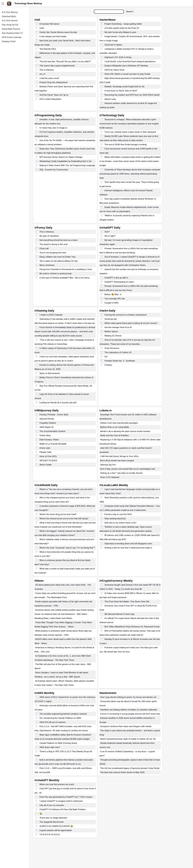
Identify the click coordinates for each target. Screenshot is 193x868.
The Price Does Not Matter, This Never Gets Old (127, 602)
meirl (42, 28)
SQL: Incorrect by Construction (54, 170)
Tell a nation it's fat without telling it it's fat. (59, 261)
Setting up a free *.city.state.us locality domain (121, 473)
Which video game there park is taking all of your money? (131, 323)
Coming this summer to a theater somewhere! (126, 315)
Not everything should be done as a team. (59, 240)
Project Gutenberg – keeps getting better (123, 24)
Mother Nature (111, 332)
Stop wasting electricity (115, 519)
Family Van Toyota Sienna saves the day (58, 32)
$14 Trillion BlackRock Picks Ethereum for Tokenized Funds (132, 627)
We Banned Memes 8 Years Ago (120, 614)
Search (130, 12)
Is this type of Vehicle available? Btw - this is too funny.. (65, 278)
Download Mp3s (9, 16)
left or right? (110, 236)
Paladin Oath (46, 452)
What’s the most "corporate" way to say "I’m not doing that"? (67, 548)
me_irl (42, 74)
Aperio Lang (110, 99)
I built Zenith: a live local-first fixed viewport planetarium (130, 61)
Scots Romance (112, 348)
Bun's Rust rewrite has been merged (117, 461)
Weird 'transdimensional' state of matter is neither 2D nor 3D (128, 739)
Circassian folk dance (49, 24)
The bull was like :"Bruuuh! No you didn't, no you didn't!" (65, 61)
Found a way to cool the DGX (118, 514)
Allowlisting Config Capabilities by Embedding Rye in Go (66, 161)
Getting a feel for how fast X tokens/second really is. (129, 548)
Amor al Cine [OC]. (48, 456)
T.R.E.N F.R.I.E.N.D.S (50, 835)
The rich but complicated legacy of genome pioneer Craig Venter (130, 768)
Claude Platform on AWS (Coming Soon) (58, 743)
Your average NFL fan (115, 299)
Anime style (45, 448)
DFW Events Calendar (12, 37)
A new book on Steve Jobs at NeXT (121, 91)
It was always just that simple (53, 36)
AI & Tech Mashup (10, 12)
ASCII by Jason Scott (114, 70)
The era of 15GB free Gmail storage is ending (126, 145)
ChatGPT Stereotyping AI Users (119, 282)
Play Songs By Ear (10, 25)
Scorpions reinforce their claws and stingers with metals (126, 726)
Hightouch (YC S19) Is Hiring (118, 57)
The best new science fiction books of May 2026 (122, 772)
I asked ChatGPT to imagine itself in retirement (61, 801)
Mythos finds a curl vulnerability (115, 427)
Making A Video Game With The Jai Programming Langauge (67, 165)
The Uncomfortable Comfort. (53, 431)
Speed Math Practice (11, 29)
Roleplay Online (9, 41)
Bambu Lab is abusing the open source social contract (125, 431)
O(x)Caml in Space (113, 45)
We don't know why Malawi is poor (120, 32)
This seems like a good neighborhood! (57, 66)
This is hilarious (47, 70)
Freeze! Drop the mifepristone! (54, 82)
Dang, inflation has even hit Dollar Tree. (58, 257)
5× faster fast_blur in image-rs (53, 128)
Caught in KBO (111, 303)
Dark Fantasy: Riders (49, 440)
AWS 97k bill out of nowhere (53, 722)
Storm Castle (46, 465)
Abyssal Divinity (47, 419)
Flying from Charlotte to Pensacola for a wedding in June (66, 269)
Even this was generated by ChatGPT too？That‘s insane (66, 797)
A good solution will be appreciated (56, 830)
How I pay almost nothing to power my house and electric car (128, 697)
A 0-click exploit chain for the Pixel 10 (122, 28)
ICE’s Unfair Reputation (50, 99)
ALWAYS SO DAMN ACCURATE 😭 (56, 826)
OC (106, 357)
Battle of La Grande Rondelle (53, 444)
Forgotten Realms (48, 423)
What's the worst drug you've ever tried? (58, 514)
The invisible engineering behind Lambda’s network (63, 714)
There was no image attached (53, 818)
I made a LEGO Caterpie (51, 315)
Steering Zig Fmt (108, 465)
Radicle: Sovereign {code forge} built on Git (124, 87)
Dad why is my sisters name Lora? (120, 523)
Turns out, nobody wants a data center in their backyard (130, 132)
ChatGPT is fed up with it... (117, 278)
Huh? (107, 232)
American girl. (111, 319)
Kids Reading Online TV (12, 33)
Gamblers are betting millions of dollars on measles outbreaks (129, 710)
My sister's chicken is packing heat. (56, 274)
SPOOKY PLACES (48, 461)
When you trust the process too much (57, 784)
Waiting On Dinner (113, 336)
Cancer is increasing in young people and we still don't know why (130, 714)
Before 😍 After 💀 (113, 294)
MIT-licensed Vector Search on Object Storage (61, 157)
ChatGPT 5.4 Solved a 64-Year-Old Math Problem (63, 809)
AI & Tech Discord (10, 21)
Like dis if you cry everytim (52, 805)
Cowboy (108, 365)
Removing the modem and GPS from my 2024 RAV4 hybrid (132, 95)
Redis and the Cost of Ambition (114, 435)
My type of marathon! (49, 236)
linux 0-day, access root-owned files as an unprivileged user (128, 469)
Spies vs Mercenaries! (50, 373)
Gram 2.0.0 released (110, 477)
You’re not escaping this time (53, 253)
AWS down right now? (50, 747)
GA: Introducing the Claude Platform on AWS (60, 718)
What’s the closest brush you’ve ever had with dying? (64, 519)
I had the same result (49, 78)
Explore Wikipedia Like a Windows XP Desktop (126, 66)
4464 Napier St (46, 427)
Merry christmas (47, 265)
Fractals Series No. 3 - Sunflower (120, 361)
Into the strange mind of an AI (118, 327)
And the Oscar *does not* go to (54, 95)
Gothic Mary (45, 435)
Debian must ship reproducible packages (119, 423)
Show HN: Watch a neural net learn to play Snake (127, 74)
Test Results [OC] (48, 49)
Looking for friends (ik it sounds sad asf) (58, 403)
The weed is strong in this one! (54, 244)
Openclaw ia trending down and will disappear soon (128, 544)
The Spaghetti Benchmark (52, 822)
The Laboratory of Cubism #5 (118, 352)
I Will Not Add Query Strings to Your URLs (120, 456)
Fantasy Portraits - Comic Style (54, 415)
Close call (44, 248)
